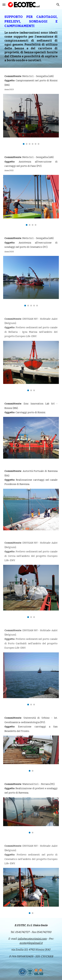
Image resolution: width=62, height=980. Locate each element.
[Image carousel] (31, 119)
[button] (4, 5)
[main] (31, 39)
